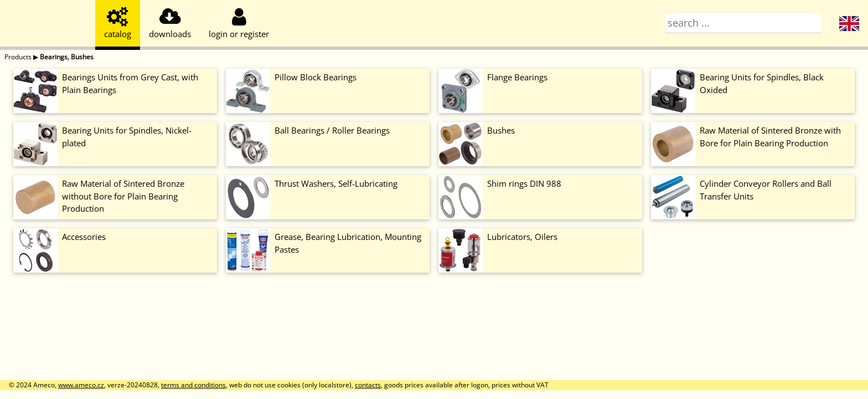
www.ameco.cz (81, 385)
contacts (368, 385)
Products (18, 57)
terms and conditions (193, 385)
